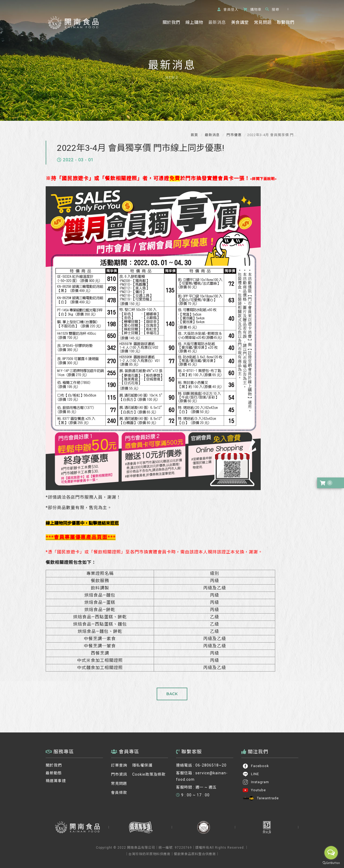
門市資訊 (119, 774)
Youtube (254, 790)
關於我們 (171, 22)
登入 (228, 10)
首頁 (194, 135)
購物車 (252, 10)
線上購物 (194, 22)
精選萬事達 (56, 781)
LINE (251, 774)
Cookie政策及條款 (149, 774)
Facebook (256, 766)
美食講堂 (240, 22)
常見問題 (263, 22)
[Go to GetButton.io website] (331, 863)
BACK (172, 694)
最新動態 (54, 773)
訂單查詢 (119, 765)
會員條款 (119, 793)
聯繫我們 (286, 22)
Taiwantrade (261, 798)
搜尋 (272, 10)
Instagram (256, 782)
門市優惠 (234, 135)
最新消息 (217, 22)
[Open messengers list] (331, 853)
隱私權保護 (142, 765)
